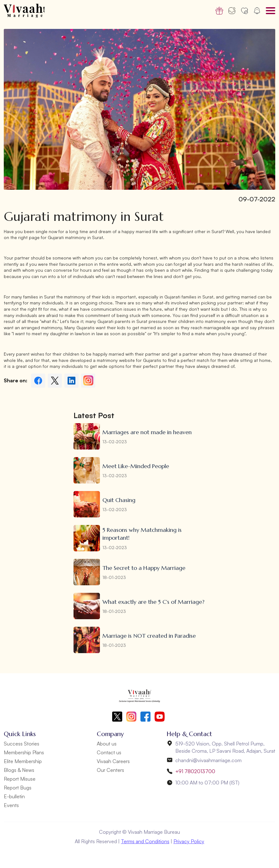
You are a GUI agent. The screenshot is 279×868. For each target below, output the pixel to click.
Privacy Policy (189, 841)
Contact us (109, 752)
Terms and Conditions (145, 841)
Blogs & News (19, 770)
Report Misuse (20, 779)
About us (107, 744)
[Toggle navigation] (271, 11)
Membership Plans (24, 752)
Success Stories (22, 744)
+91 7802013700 (195, 771)
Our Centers (110, 770)
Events (11, 805)
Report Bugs (18, 788)
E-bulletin (14, 796)
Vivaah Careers (113, 761)
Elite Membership (23, 761)
